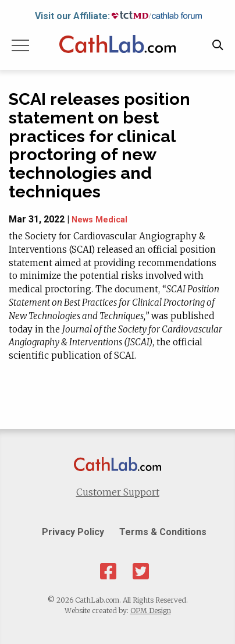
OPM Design (151, 611)
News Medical (99, 220)
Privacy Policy (73, 532)
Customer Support (118, 492)
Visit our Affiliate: (72, 16)
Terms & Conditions (163, 532)
